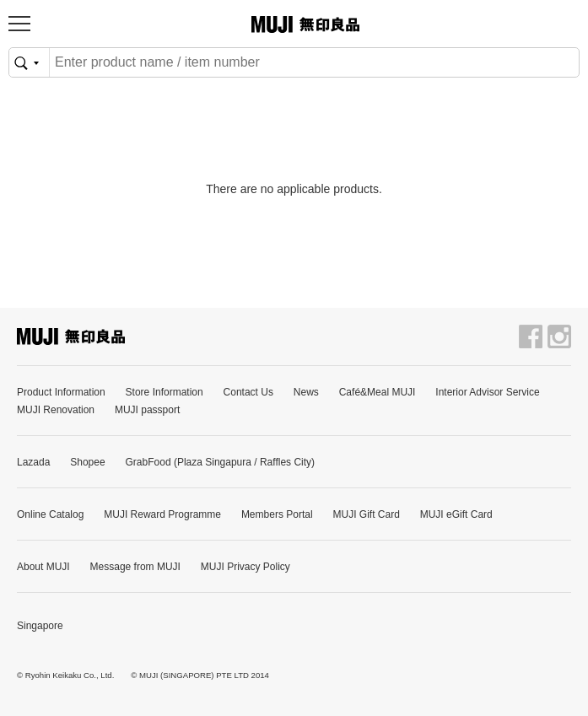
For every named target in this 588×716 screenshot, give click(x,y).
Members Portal (277, 514)
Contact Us (248, 392)
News (306, 392)
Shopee (87, 462)
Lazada (33, 462)
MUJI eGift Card (456, 514)
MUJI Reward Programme (162, 514)
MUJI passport (147, 410)
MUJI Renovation (56, 410)
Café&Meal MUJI (378, 392)
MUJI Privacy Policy (245, 567)
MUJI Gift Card (366, 514)
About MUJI (43, 567)
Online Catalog (50, 514)
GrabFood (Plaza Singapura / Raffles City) (221, 462)
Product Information (61, 392)
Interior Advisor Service (487, 392)
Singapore (40, 626)
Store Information (165, 392)
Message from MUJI (135, 567)
